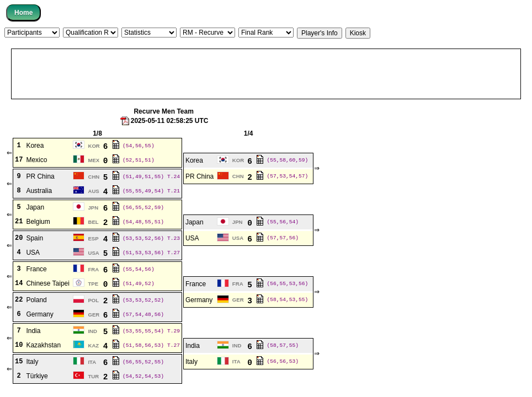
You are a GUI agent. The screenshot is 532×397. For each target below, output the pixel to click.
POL (93, 300)
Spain (34, 238)
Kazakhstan (43, 345)
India (33, 331)
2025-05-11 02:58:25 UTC (164, 121)
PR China (40, 176)
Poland (36, 300)
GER (238, 300)
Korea (35, 146)
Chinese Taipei (48, 283)
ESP (93, 238)
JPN (93, 208)
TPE (93, 284)
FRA (93, 269)
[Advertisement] (266, 74)
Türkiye (37, 376)
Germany (199, 300)
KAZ (93, 345)
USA (192, 238)
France (36, 269)
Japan (35, 207)
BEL (93, 222)
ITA (92, 362)
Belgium (38, 222)
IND (92, 331)
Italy (32, 362)
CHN (94, 177)
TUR (93, 376)
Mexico (36, 160)
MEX (94, 160)
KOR (94, 146)
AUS (93, 191)
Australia (39, 191)
